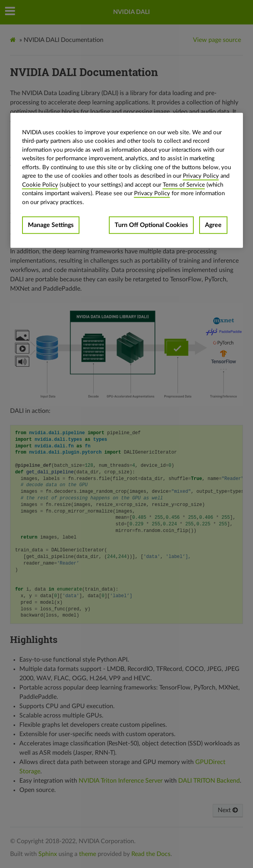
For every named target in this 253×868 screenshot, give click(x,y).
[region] (127, 180)
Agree (213, 225)
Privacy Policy (201, 176)
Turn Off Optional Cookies (151, 225)
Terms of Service (184, 185)
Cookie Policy (40, 185)
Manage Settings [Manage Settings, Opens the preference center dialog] (51, 225)
